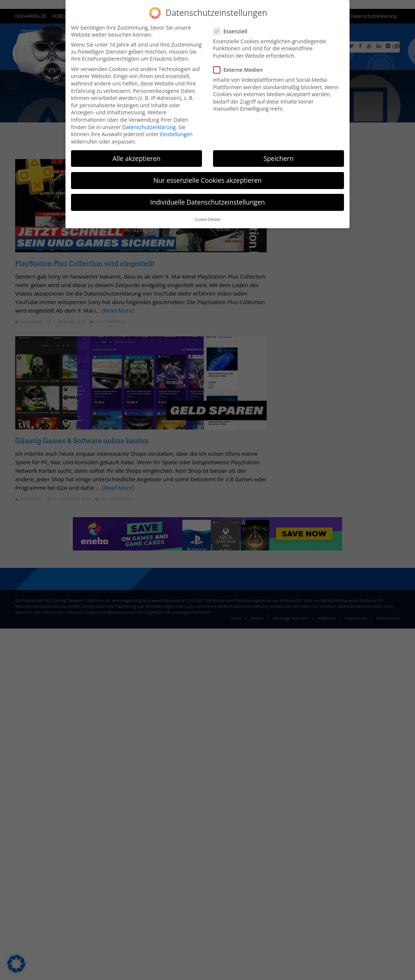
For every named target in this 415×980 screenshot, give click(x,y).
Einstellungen (176, 134)
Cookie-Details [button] (207, 219)
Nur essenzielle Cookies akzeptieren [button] (208, 180)
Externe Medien (240, 70)
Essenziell (233, 31)
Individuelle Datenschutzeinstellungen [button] (207, 202)
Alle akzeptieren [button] (136, 158)
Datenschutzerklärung (149, 127)
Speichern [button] (278, 158)
